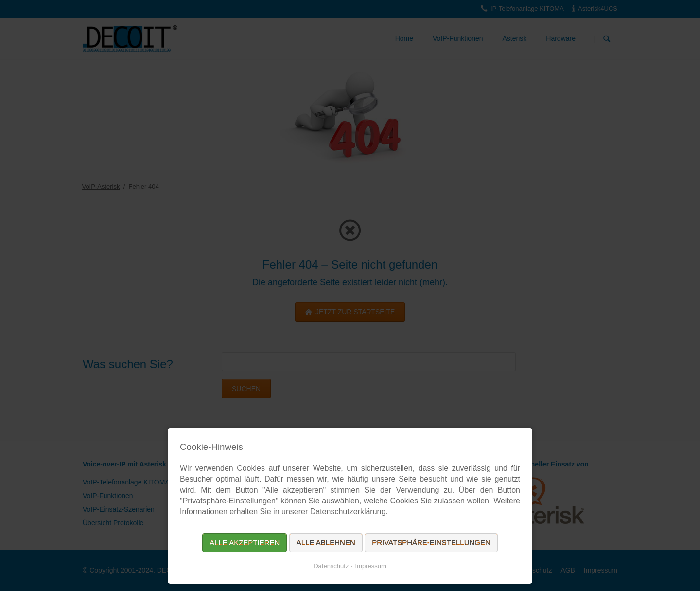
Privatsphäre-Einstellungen (431, 543)
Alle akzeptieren (245, 543)
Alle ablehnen (326, 543)
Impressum (371, 566)
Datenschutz (331, 566)
